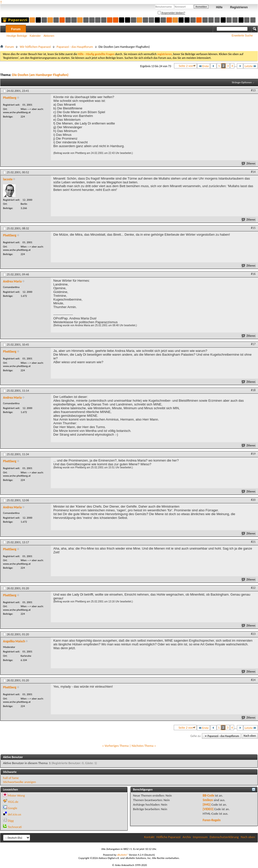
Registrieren (239, 7)
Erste (204, 66)
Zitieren (249, 164)
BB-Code (208, 795)
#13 (253, 90)
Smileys (208, 800)
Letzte (251, 66)
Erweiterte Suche (242, 35)
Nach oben (250, 736)
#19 (253, 454)
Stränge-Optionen (242, 82)
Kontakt (149, 837)
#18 (253, 390)
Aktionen (49, 36)
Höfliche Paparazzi (168, 837)
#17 (253, 344)
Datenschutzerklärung (224, 837)
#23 (253, 634)
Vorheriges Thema (117, 746)
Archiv (187, 837)
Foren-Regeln (212, 820)
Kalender (35, 36)
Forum (16, 29)
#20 (253, 500)
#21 (253, 542)
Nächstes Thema (142, 746)
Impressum (200, 837)
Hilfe (219, 7)
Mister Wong (16, 795)
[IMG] (207, 804)
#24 (253, 680)
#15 (253, 228)
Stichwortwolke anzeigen (19, 782)
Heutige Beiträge (17, 36)
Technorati (15, 827)
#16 (253, 274)
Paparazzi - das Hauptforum (75, 47)
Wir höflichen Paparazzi (35, 47)
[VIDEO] (208, 809)
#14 (253, 172)
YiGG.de (13, 802)
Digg (11, 821)
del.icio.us (14, 814)
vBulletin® (123, 855)
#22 (253, 588)
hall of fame (11, 778)
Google (12, 808)
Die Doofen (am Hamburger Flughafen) (40, 75)
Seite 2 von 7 (187, 66)
